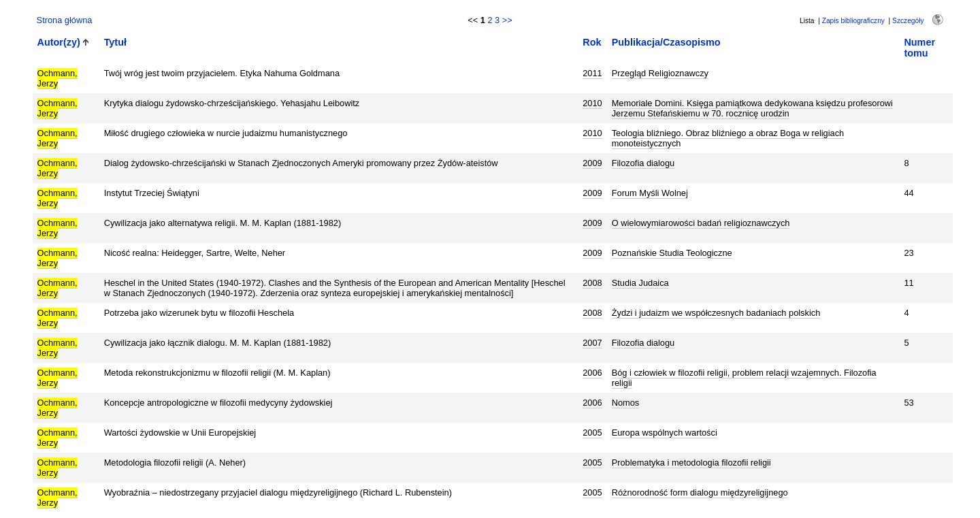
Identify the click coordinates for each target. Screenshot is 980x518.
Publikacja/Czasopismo (666, 42)
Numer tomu (919, 48)
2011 (592, 73)
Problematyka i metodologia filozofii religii (691, 463)
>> (507, 20)
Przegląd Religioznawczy (660, 73)
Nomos (626, 403)
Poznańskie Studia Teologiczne (672, 253)
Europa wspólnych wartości (665, 433)
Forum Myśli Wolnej (650, 193)
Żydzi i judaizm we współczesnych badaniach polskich (716, 313)
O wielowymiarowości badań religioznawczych (701, 223)
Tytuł (115, 42)
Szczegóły (908, 21)
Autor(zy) (59, 42)
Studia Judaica (640, 283)
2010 (592, 103)
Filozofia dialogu (643, 163)
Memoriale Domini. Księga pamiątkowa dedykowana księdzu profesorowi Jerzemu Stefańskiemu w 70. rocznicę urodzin (752, 108)
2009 (592, 163)
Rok (592, 42)
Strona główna (65, 20)
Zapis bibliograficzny (853, 21)
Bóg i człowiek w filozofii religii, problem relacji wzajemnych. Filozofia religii (744, 378)
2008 (592, 283)
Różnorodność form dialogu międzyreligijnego (700, 492)
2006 (592, 373)
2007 (592, 343)
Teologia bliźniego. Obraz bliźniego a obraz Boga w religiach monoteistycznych (728, 138)
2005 (592, 433)
